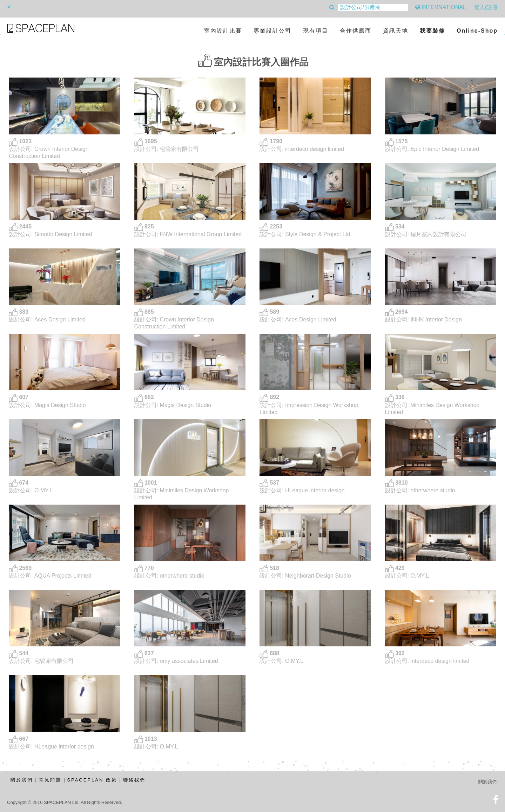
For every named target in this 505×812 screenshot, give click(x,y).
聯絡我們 (134, 780)
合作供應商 (356, 31)
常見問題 (50, 780)
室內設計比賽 (223, 31)
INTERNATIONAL (441, 7)
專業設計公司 (272, 31)
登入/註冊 (486, 7)
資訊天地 (396, 31)
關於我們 (22, 780)
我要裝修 (432, 31)
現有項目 (316, 31)
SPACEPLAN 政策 (92, 780)
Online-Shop (477, 31)
